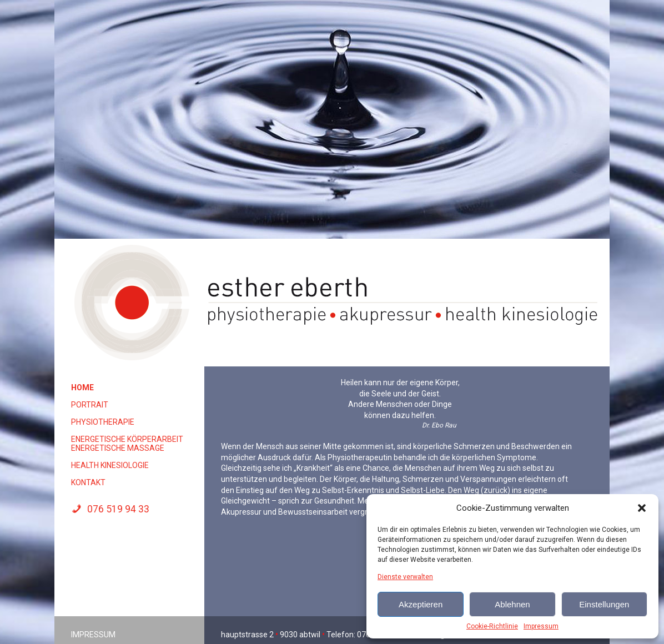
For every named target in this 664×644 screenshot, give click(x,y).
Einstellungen (604, 604)
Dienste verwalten (405, 577)
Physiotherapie (103, 422)
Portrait (90, 405)
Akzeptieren (421, 604)
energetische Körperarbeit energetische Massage (127, 444)
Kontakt (88, 482)
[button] (642, 508)
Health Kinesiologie (110, 465)
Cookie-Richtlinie (492, 626)
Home (82, 388)
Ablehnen (512, 604)
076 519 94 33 (110, 509)
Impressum (541, 626)
